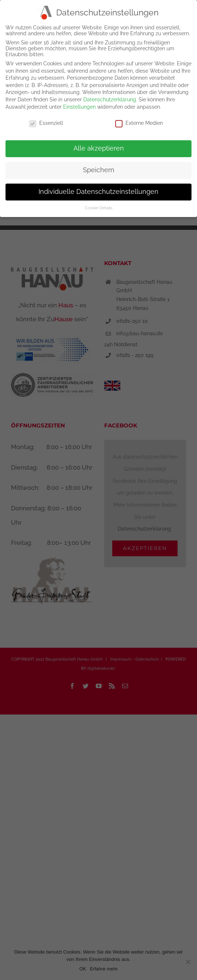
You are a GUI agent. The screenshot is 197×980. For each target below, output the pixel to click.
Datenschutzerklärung (110, 99)
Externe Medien (139, 122)
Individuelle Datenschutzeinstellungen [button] (98, 191)
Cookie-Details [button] (98, 207)
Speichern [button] (99, 169)
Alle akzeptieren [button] (99, 148)
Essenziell (46, 122)
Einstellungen (79, 106)
